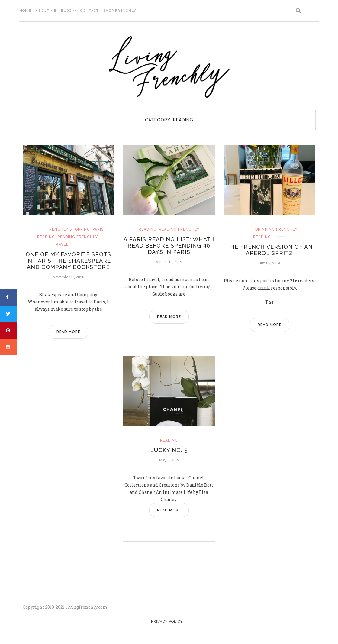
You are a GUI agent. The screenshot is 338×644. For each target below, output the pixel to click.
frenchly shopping (68, 229)
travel (61, 244)
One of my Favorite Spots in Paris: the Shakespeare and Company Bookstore (68, 261)
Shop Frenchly (120, 11)
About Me (46, 11)
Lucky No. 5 (169, 450)
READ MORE (68, 332)
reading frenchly (78, 237)
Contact (90, 11)
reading (46, 237)
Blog (66, 11)
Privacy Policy (167, 621)
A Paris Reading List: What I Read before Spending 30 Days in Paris (169, 246)
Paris (98, 229)
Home (25, 11)
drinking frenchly (276, 229)
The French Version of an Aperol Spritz (269, 250)
